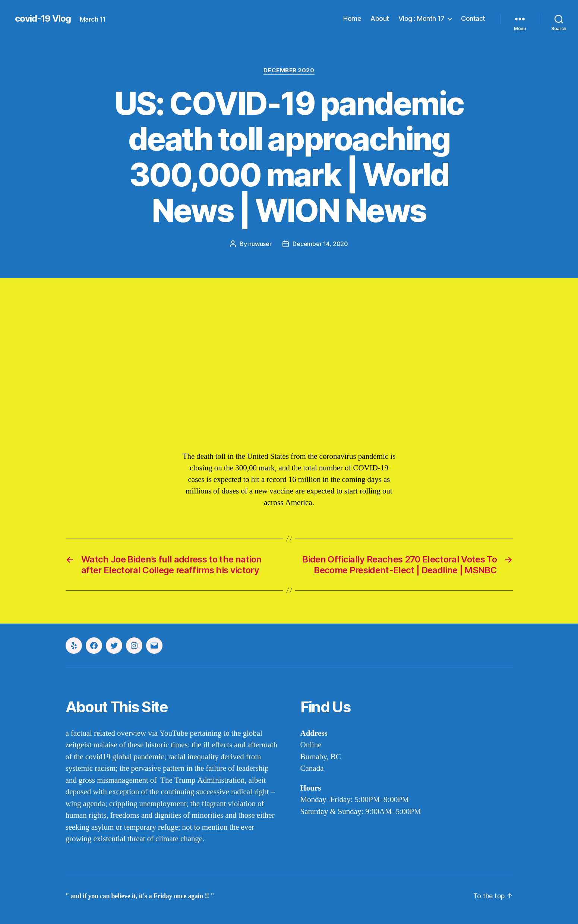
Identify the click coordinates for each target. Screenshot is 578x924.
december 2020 (289, 70)
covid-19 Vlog (43, 19)
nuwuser (260, 244)
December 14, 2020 (320, 244)
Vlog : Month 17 (421, 18)
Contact (473, 18)
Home (352, 18)
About (380, 18)
